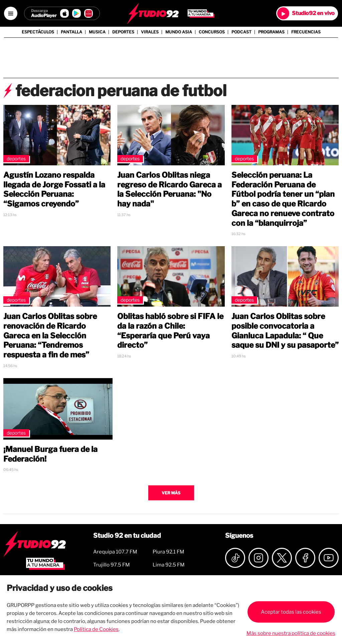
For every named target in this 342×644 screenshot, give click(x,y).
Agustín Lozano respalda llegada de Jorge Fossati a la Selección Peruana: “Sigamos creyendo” (54, 189)
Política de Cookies (96, 629)
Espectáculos (38, 32)
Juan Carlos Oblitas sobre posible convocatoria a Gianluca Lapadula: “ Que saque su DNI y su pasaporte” (285, 331)
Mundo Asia (179, 32)
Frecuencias (306, 32)
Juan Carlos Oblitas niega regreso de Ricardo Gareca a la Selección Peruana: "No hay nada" (169, 189)
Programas (271, 32)
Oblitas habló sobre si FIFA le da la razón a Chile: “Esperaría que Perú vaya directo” (170, 331)
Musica (97, 32)
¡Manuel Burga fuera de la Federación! (50, 454)
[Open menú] (11, 13)
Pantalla (71, 32)
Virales (150, 32)
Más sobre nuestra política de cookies (291, 633)
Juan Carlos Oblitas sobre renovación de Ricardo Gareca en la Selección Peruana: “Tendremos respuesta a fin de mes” (50, 336)
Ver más (171, 493)
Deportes (123, 32)
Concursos (212, 32)
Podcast (241, 32)
